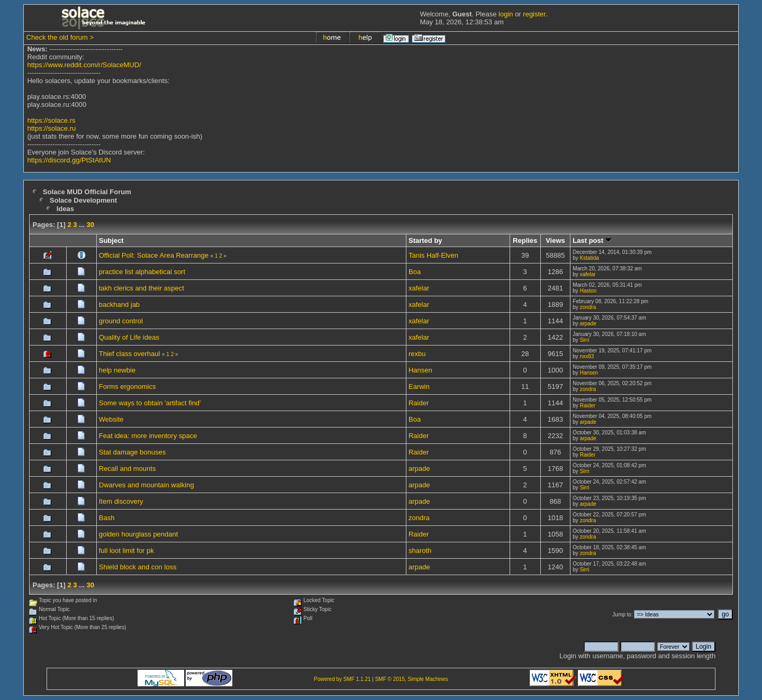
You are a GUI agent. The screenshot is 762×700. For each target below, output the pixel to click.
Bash (107, 518)
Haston (588, 291)
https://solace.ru (51, 128)
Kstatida (589, 258)
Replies (525, 240)
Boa (415, 272)
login (506, 14)
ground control (121, 321)
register (534, 14)
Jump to (622, 615)
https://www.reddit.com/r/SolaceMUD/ (84, 65)
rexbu (417, 354)
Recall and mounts (128, 469)
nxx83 (587, 356)
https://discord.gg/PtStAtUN (69, 160)
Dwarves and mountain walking (147, 485)
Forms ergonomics (128, 387)
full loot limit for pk (126, 551)
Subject (111, 240)
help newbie (117, 370)
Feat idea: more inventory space (148, 436)
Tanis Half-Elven (433, 255)
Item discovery (121, 501)
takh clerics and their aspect (142, 288)
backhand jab (119, 304)
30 (90, 225)
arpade (588, 324)
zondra (588, 307)
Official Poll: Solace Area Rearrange (154, 255)
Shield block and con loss (138, 567)
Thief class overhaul (130, 354)
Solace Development (83, 200)
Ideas (65, 209)
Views (555, 240)
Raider (419, 403)
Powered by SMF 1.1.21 (342, 679)
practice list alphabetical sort (142, 272)
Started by (425, 240)
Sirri (585, 340)
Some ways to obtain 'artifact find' (150, 403)
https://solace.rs (51, 120)
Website (111, 419)
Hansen (420, 370)
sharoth (420, 551)
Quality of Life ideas (129, 337)
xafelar (588, 274)
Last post (592, 240)
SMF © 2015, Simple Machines (412, 679)
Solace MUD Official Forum (87, 192)
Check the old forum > (60, 37)
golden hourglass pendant (139, 534)
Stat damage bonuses (132, 452)
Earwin (419, 387)
